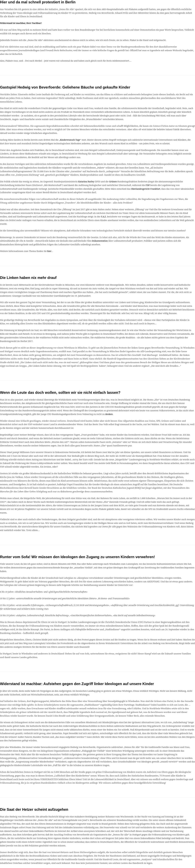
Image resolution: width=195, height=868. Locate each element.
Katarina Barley (86, 182)
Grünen (113, 182)
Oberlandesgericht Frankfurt (146, 189)
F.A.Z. (104, 217)
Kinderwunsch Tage (70, 140)
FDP (148, 185)
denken (109, 414)
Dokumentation (100, 241)
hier (49, 251)
